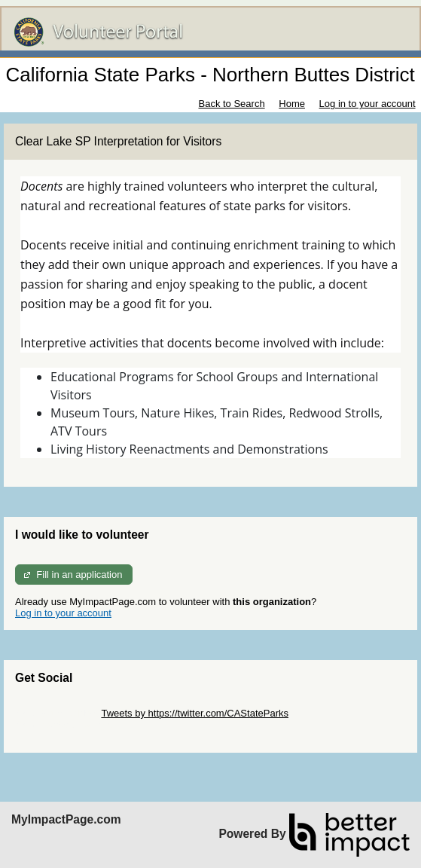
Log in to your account (368, 104)
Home (292, 104)
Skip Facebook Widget (64, 724)
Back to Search (231, 104)
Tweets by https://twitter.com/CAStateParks (195, 713)
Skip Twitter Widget (57, 713)
